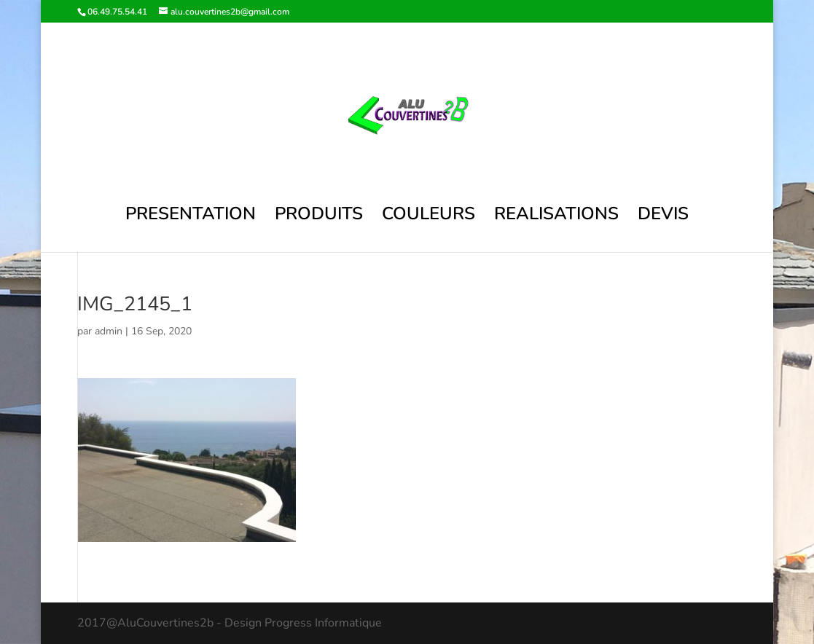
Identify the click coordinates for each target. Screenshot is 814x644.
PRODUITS (319, 217)
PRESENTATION (191, 217)
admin (109, 331)
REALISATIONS (556, 217)
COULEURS (428, 217)
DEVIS (663, 217)
